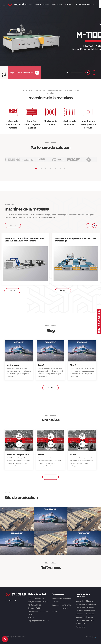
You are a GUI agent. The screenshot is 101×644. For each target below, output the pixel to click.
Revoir (12, 291)
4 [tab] (51, 169)
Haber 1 (42, 455)
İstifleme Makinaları (90, 619)
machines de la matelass (57, 600)
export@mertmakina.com (39, 621)
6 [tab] (60, 169)
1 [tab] (36, 169)
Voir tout (13, 225)
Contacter (56, 605)
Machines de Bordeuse (91, 612)
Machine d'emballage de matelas (91, 604)
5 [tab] (55, 169)
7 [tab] (65, 169)
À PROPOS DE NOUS (67, 607)
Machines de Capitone (81, 612)
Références (67, 599)
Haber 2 (74, 455)
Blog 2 (73, 365)
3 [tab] (46, 169)
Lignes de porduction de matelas (80, 604)
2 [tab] (41, 169)
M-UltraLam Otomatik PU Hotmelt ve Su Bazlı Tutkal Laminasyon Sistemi (24, 240)
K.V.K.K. (55, 612)
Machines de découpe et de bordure (81, 620)
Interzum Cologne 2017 (18, 455)
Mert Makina (13, 365)
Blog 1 (41, 365)
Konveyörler (81, 627)
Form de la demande (99, 322)
